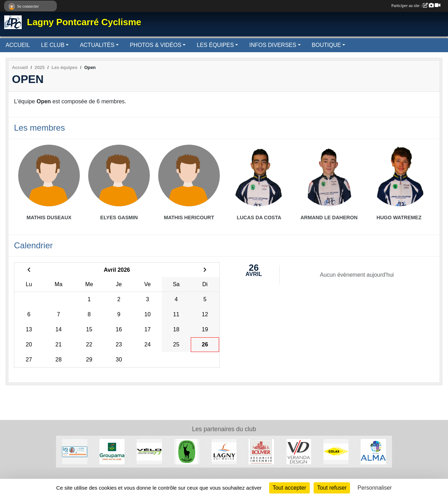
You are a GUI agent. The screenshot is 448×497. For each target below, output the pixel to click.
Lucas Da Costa (259, 218)
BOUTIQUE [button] (327, 45)
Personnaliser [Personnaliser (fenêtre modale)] (375, 488)
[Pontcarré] (187, 451)
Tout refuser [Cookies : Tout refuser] (332, 488)
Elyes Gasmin (119, 218)
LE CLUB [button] (53, 45)
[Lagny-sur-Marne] (224, 451)
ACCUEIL (18, 45)
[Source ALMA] (373, 451)
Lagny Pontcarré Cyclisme (84, 22)
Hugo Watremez (399, 218)
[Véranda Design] (299, 451)
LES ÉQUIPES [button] (215, 45)
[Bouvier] (261, 451)
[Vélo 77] (149, 451)
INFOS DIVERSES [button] (273, 45)
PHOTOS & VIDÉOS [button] (156, 45)
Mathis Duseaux (49, 218)
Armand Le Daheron (329, 218)
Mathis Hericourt (189, 218)
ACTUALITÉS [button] (97, 45)
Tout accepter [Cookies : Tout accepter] (289, 488)
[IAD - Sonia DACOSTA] (75, 451)
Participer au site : (416, 6)
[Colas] (336, 451)
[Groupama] (112, 451)
